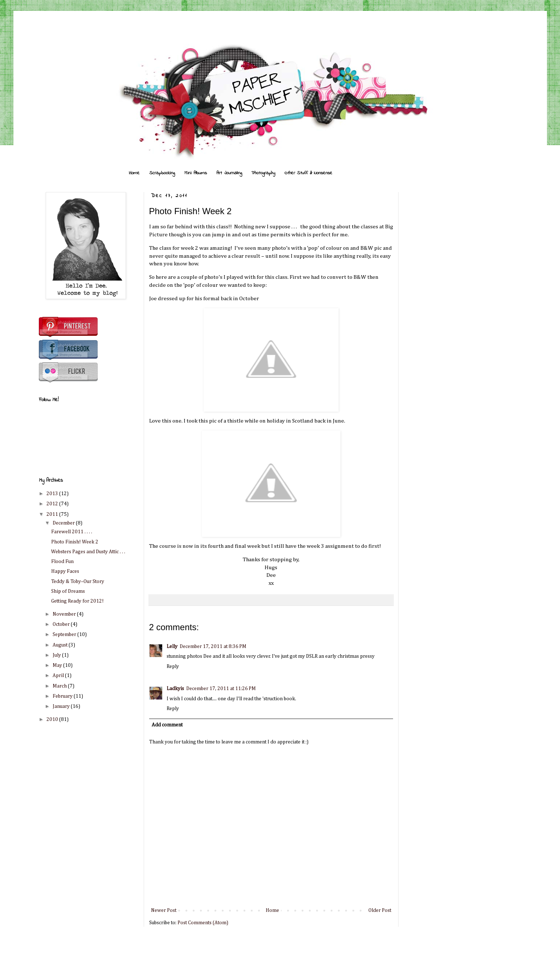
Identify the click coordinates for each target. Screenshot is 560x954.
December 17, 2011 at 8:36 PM (213, 647)
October (62, 624)
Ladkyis (175, 689)
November (65, 614)
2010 (53, 719)
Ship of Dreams (68, 591)
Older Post (380, 910)
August (61, 645)
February (63, 696)
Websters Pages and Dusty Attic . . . (88, 552)
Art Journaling (229, 173)
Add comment (167, 725)
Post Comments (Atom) (203, 923)
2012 (53, 504)
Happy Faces (65, 571)
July (57, 655)
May (58, 665)
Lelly (172, 647)
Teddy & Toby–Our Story (78, 582)
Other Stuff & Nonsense (308, 173)
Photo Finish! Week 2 (75, 542)
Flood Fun (62, 562)
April (59, 676)
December (64, 523)
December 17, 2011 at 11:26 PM (221, 689)
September (65, 635)
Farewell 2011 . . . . (72, 532)
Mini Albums (196, 173)
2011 (53, 514)
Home (134, 173)
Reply (173, 666)
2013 (53, 494)
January (62, 706)
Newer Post (164, 910)
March (60, 686)
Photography (263, 173)
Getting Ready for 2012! (77, 601)
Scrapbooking (162, 173)
